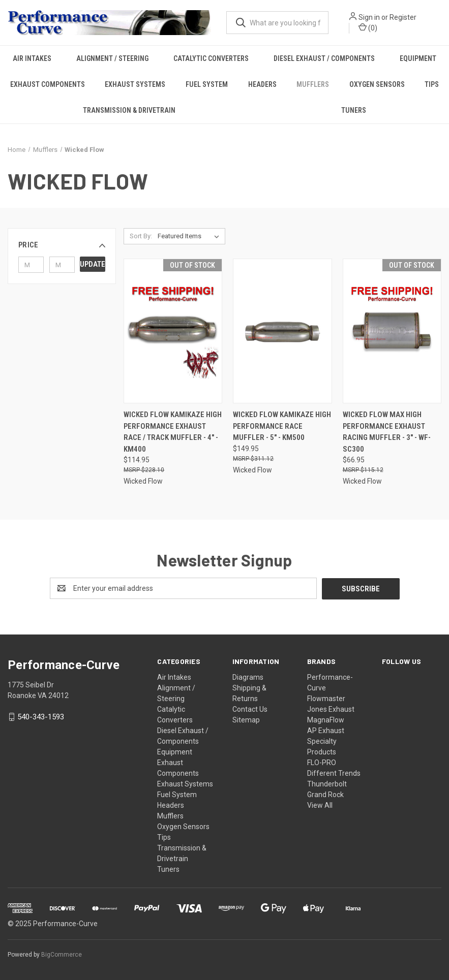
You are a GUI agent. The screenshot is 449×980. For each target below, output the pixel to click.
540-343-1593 (41, 716)
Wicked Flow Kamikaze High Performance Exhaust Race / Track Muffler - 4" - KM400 (173, 432)
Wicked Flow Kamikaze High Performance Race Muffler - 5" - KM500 (282, 426)
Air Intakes (32, 58)
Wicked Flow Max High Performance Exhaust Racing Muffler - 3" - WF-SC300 (387, 432)
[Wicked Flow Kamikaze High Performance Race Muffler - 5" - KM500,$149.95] (282, 331)
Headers (262, 84)
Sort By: (141, 236)
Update (93, 264)
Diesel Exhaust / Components (324, 58)
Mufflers (313, 84)
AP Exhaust (326, 730)
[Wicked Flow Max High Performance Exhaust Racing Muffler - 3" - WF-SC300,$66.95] (392, 331)
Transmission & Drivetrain (129, 110)
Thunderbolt (327, 783)
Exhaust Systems (135, 84)
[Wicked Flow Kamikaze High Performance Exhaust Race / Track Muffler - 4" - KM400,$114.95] (173, 331)
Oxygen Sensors (377, 84)
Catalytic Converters (211, 58)
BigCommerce (62, 954)
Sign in (369, 17)
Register (403, 17)
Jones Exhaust (331, 709)
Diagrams (248, 677)
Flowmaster (326, 698)
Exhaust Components (48, 84)
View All (320, 805)
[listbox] (190, 236)
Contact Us (250, 709)
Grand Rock (325, 794)
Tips (164, 837)
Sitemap (246, 719)
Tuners (354, 110)
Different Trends (334, 773)
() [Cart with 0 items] (368, 27)
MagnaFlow (326, 719)
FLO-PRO (322, 762)
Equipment (175, 751)
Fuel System (207, 84)
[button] (62, 245)
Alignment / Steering (112, 58)
